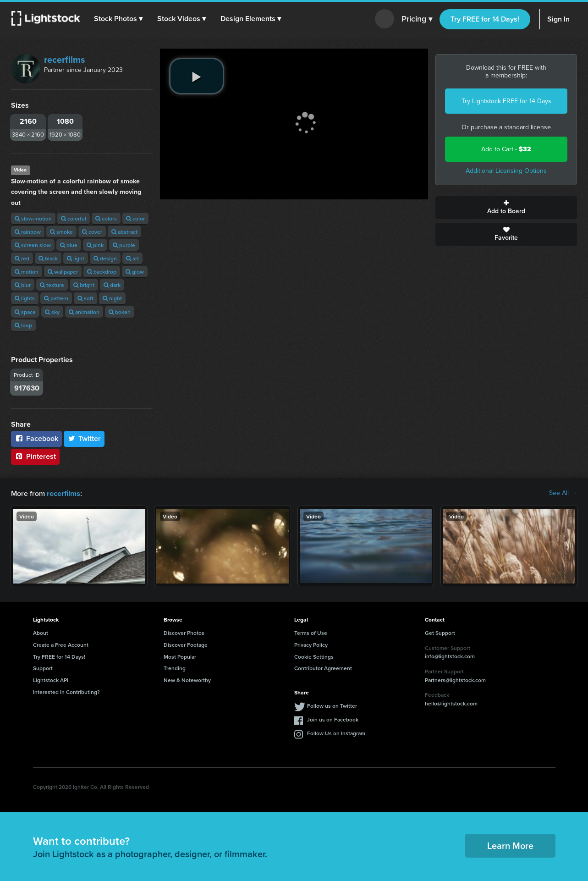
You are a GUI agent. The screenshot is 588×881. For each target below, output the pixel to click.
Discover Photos (184, 632)
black (48, 258)
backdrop (102, 272)
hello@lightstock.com (451, 703)
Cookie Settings (314, 656)
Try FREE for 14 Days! (485, 19)
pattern (56, 298)
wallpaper (63, 272)
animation (84, 312)
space (25, 312)
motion (27, 272)
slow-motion (33, 218)
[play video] (197, 76)
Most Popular (180, 656)
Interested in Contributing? (66, 691)
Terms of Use (311, 632)
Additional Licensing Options (506, 171)
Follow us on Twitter (332, 705)
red (22, 258)
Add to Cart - (506, 149)
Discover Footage (186, 644)
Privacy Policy (311, 644)
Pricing (417, 19)
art (132, 258)
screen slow (33, 245)
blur (23, 285)
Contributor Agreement (323, 668)
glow (135, 272)
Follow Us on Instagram (336, 733)
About (41, 632)
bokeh (120, 312)
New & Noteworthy (187, 680)
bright (84, 285)
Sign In (558, 19)
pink (95, 245)
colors (106, 218)
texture (52, 285)
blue (69, 245)
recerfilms (65, 60)
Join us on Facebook (333, 719)
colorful (74, 218)
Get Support (440, 632)
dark (112, 285)
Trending (175, 668)
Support (43, 668)
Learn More (510, 845)
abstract (124, 232)
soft (85, 298)
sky (52, 312)
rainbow (28, 232)
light (76, 258)
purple (124, 245)
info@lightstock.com (450, 656)
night (112, 298)
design (105, 258)
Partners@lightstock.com (455, 680)
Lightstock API (51, 680)
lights (25, 298)
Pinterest (35, 456)
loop (23, 325)
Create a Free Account (61, 644)
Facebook (36, 438)
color (135, 218)
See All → (563, 493)
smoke (61, 232)
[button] (119, 19)
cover (92, 232)
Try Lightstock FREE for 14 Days (506, 101)
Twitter (84, 438)
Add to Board (506, 208)
